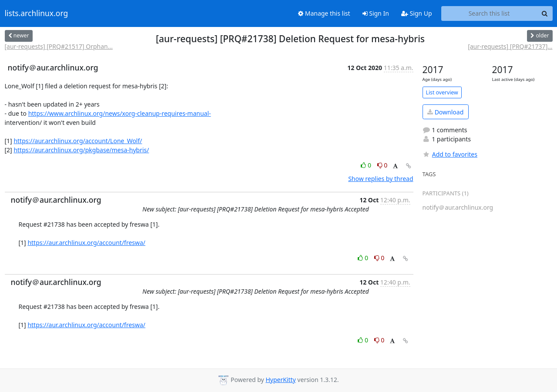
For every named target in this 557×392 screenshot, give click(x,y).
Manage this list (324, 13)
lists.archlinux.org (37, 13)
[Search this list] (489, 13)
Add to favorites (450, 154)
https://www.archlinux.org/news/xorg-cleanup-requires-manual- (120, 113)
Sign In (376, 13)
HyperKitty (280, 380)
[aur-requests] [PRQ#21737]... (510, 46)
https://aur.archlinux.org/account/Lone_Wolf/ (78, 141)
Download (445, 112)
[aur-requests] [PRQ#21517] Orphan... (59, 46)
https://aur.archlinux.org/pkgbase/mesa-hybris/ (81, 150)
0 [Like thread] (367, 165)
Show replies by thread (381, 179)
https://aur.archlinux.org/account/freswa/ (86, 243)
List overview (442, 92)
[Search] (545, 13)
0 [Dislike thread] (383, 165)
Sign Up (417, 13)
